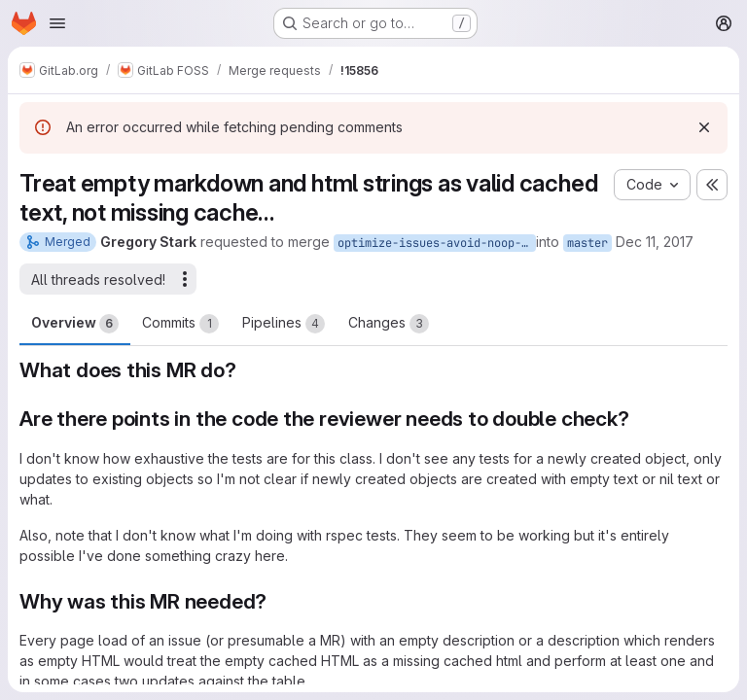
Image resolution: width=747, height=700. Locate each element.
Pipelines (284, 324)
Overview (75, 324)
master (587, 243)
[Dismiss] (704, 127)
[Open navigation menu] (57, 23)
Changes (389, 324)
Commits (180, 324)
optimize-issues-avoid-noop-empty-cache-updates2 (437, 243)
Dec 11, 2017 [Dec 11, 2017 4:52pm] (655, 242)
